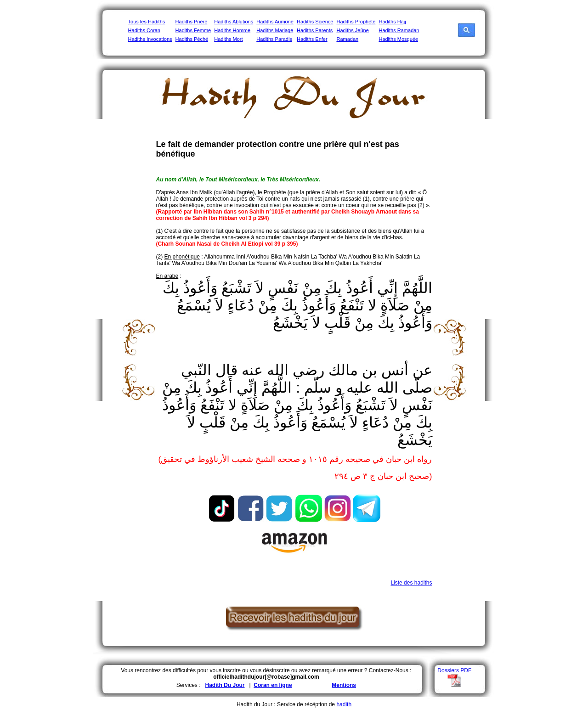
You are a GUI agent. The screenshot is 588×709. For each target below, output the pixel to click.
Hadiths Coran (144, 30)
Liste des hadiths (411, 583)
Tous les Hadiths (147, 22)
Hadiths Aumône (275, 22)
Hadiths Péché (192, 39)
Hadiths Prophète (356, 22)
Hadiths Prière (192, 22)
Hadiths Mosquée (398, 39)
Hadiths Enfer (312, 39)
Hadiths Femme (193, 30)
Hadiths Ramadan (399, 30)
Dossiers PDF (454, 670)
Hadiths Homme (232, 30)
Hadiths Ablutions (234, 22)
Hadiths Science (315, 22)
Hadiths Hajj (392, 22)
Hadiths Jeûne (352, 30)
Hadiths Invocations (150, 39)
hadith (344, 704)
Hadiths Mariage (275, 30)
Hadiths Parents (315, 30)
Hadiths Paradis (274, 39)
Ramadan (347, 39)
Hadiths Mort (228, 39)
